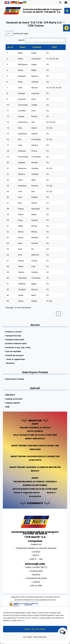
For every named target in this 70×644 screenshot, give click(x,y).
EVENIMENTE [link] (35, 503)
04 (57, 59)
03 (54, 59)
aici (23, 622)
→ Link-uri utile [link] (35, 586)
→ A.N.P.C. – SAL (35, 559)
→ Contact (35, 552)
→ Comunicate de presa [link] (35, 578)
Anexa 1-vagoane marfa (27, 493)
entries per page (21, 33)
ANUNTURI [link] (35, 420)
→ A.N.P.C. (35, 555)
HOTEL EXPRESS (35, 431)
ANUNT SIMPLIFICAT (35, 439)
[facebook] (66, 3)
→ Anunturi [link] (35, 575)
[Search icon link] (60, 3)
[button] (67, 28)
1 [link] (59, 314)
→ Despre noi (35, 544)
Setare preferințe (35, 639)
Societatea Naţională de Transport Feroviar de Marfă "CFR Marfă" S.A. (42, 11)
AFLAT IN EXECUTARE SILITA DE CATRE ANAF (35, 435)
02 (51, 59)
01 (48, 53)
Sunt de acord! (35, 631)
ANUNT (35, 424)
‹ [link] (54, 314)
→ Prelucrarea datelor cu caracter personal (35, 548)
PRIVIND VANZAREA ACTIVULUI (35, 428)
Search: (21, 40)
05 (60, 88)
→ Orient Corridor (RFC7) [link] (35, 567)
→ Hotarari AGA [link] (35, 571)
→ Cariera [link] (35, 582)
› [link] (63, 314)
